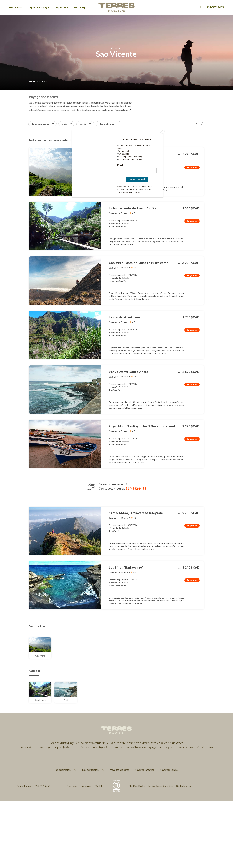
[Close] (162, 131)
